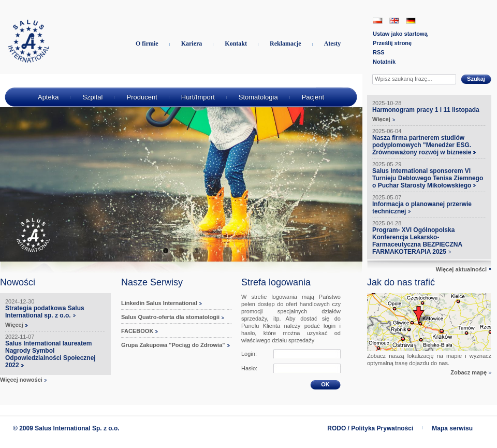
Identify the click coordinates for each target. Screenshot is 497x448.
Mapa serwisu (452, 428)
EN (394, 21)
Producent (142, 97)
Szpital (92, 97)
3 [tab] (197, 251)
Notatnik (384, 62)
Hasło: (249, 368)
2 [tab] (181, 251)
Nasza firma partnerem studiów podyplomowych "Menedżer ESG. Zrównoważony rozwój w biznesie (422, 145)
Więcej (14, 325)
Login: (249, 354)
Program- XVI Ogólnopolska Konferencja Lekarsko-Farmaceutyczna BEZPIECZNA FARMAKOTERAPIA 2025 (417, 241)
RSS (379, 52)
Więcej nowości (21, 380)
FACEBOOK (137, 331)
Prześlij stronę (392, 43)
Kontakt (236, 44)
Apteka (48, 97)
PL (378, 21)
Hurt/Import (198, 97)
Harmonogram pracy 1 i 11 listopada (426, 110)
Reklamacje (286, 44)
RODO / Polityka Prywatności (370, 428)
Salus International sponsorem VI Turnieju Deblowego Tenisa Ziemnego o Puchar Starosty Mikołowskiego (428, 178)
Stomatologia (258, 97)
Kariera (192, 44)
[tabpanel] (181, 168)
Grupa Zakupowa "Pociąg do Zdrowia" (173, 345)
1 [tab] (166, 251)
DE (411, 21)
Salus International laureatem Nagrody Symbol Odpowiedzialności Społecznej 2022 (50, 354)
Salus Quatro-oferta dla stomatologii (170, 317)
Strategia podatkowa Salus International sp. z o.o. (45, 312)
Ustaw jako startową (400, 34)
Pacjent (313, 97)
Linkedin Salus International (159, 303)
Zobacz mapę (469, 372)
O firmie (147, 44)
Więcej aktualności (461, 269)
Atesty (333, 44)
